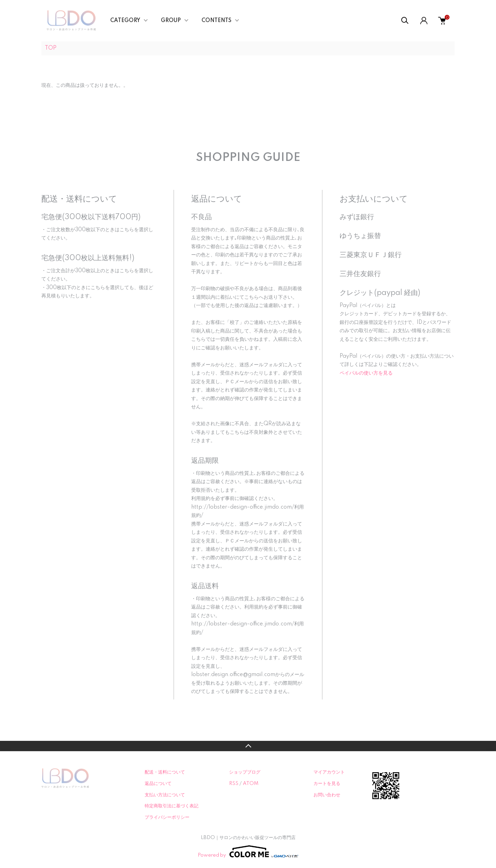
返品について (158, 784)
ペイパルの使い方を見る (366, 373)
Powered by (248, 851)
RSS (234, 784)
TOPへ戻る (248, 746)
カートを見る (327, 784)
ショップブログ (245, 772)
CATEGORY (125, 21)
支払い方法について (165, 795)
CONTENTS (216, 21)
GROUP (171, 21)
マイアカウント (329, 772)
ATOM (251, 784)
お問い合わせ (327, 795)
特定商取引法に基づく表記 (172, 806)
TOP (51, 48)
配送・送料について (165, 772)
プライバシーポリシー (167, 817)
